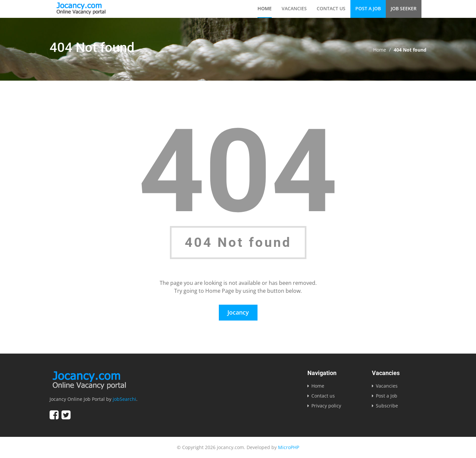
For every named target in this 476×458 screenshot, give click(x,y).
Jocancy (238, 312)
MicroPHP (289, 447)
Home (265, 8)
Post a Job (368, 8)
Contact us (331, 8)
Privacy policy (326, 406)
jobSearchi (124, 399)
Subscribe (387, 406)
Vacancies (294, 8)
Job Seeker (404, 8)
